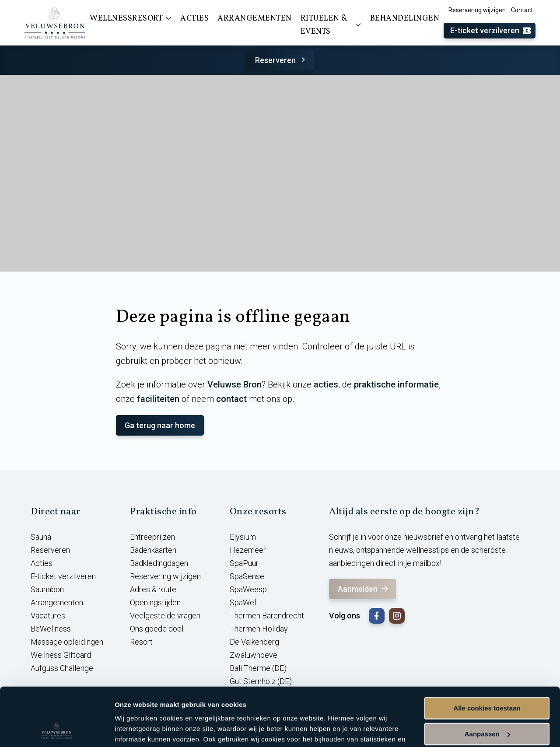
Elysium (243, 537)
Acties (42, 563)
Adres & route (153, 589)
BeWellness (51, 629)
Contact (522, 10)
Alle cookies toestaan (487, 654)
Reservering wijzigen (477, 10)
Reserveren (282, 60)
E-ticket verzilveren (491, 31)
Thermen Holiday (259, 629)
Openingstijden (155, 602)
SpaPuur (244, 563)
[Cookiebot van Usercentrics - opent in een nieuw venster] (57, 730)
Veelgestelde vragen (165, 616)
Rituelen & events (331, 25)
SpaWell (244, 602)
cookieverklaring (205, 706)
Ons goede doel (157, 629)
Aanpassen (487, 679)
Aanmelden (364, 589)
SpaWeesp (248, 589)
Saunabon (47, 589)
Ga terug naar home (160, 425)
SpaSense (247, 576)
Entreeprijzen (152, 537)
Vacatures (48, 616)
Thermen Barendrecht (267, 616)
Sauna (41, 537)
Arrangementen (57, 602)
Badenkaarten (153, 550)
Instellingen (133, 730)
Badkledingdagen (159, 563)
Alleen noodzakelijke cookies (487, 705)
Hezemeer (248, 550)
